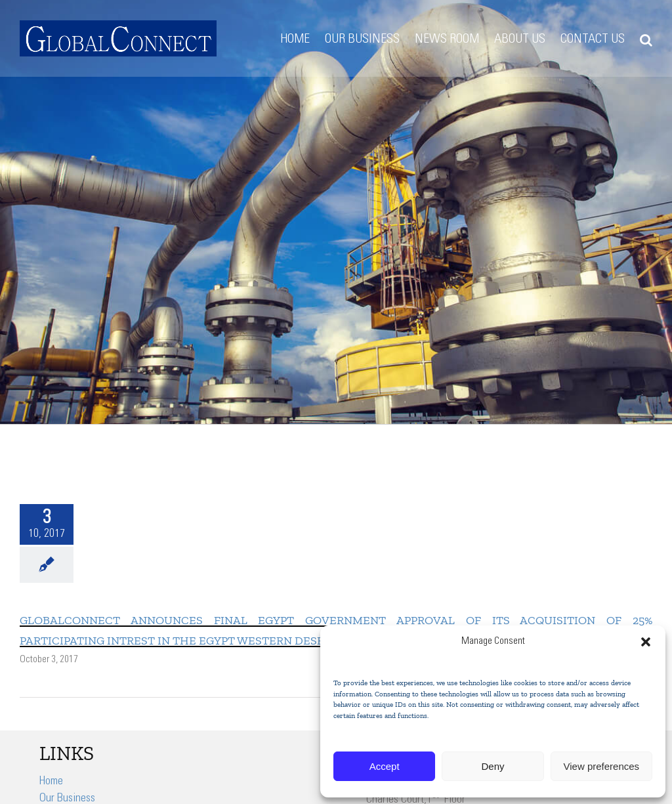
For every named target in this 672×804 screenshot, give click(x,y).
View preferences (602, 766)
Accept (385, 766)
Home (51, 782)
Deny (493, 766)
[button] (646, 642)
